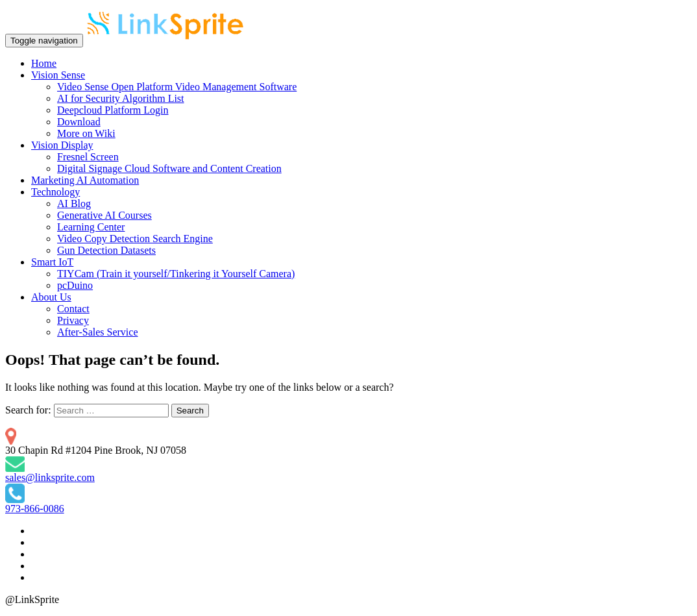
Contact (73, 309)
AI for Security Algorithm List (121, 98)
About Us (51, 297)
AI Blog (74, 203)
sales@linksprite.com (50, 477)
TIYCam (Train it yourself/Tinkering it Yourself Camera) (176, 274)
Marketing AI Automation (85, 180)
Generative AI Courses (104, 215)
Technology (55, 192)
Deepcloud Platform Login (113, 110)
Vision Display (62, 145)
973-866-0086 (35, 509)
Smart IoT (52, 262)
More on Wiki (86, 133)
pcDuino (75, 285)
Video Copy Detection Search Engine (135, 239)
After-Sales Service (98, 332)
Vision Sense (58, 75)
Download (79, 122)
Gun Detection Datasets (106, 250)
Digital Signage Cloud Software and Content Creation (169, 168)
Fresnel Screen (88, 157)
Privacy (73, 320)
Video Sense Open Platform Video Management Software (177, 87)
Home (44, 63)
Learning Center (91, 227)
